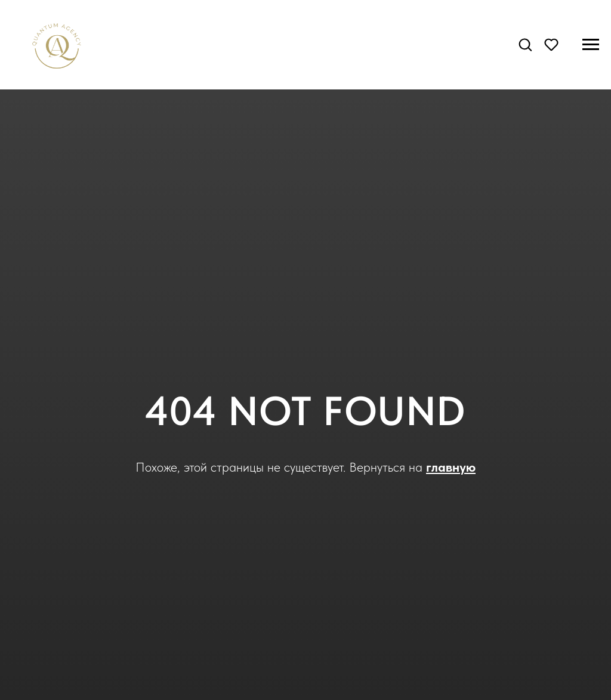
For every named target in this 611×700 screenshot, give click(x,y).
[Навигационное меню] (591, 45)
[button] (525, 44)
